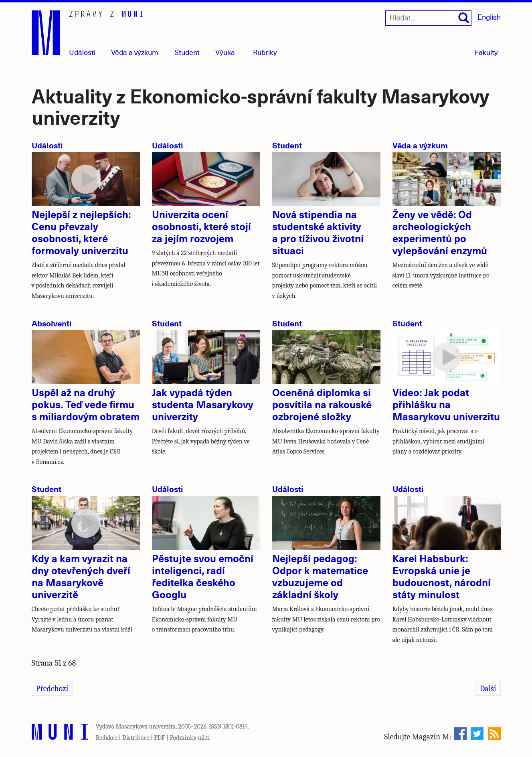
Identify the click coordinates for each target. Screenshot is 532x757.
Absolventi (52, 323)
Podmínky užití (190, 738)
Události (82, 52)
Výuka (225, 52)
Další (488, 689)
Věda (135, 52)
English (489, 17)
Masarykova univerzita (146, 727)
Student (187, 52)
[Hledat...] (428, 18)
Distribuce (136, 738)
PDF (160, 738)
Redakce (107, 738)
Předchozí (52, 689)
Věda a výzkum (420, 145)
